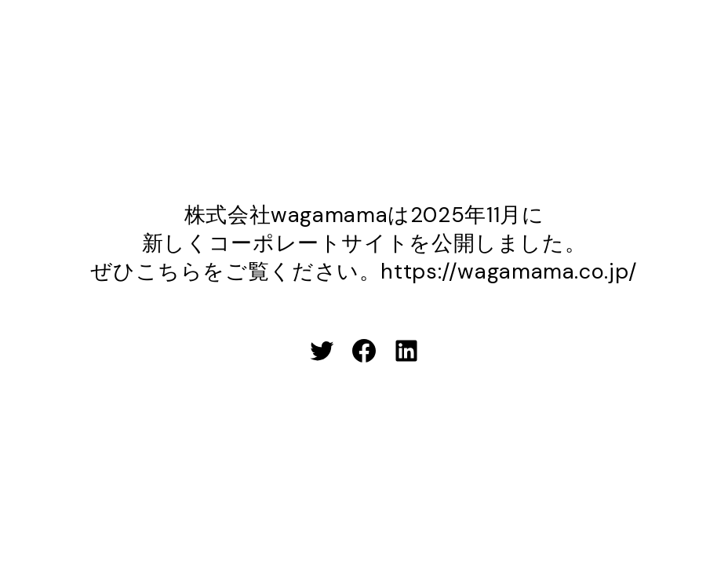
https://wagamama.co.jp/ (509, 271)
